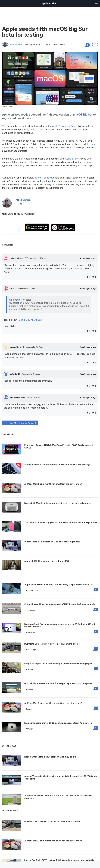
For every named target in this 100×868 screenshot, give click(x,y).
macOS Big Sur (83, 115)
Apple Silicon (72, 159)
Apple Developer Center (65, 126)
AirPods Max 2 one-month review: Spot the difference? (53, 703)
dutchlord (15, 374)
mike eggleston (17, 258)
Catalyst (84, 165)
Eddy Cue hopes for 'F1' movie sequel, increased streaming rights (58, 664)
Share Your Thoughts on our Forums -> (20, 423)
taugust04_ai (16, 347)
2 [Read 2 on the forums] (96, 669)
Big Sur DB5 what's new (30, 320)
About (88, 258)
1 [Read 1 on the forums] (96, 649)
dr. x (12, 289)
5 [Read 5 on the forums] (96, 708)
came (94, 144)
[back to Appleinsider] (49, 4)
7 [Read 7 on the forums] (96, 728)
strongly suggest (44, 178)
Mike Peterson (16, 44)
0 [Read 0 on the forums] (96, 589)
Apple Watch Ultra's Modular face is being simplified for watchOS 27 (60, 584)
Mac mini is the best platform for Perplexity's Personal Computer (58, 683)
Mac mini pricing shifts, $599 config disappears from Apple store (58, 723)
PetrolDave (15, 397)
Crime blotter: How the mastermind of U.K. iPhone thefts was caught (60, 604)
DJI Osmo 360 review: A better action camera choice (52, 644)
